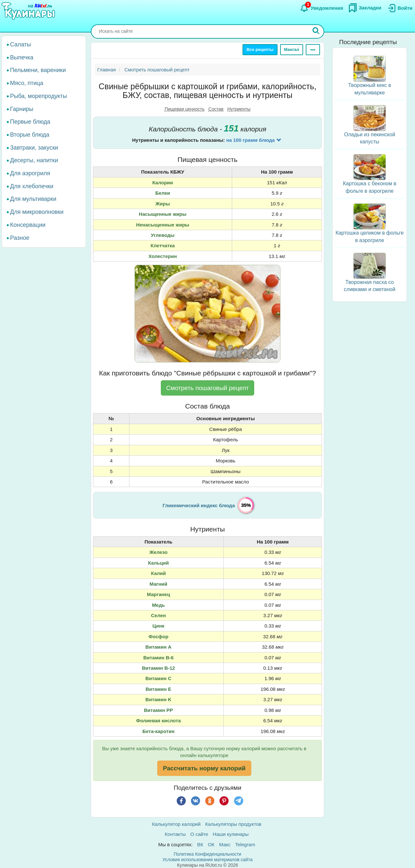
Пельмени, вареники (38, 70)
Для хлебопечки (32, 186)
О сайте (199, 834)
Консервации (28, 225)
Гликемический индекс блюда (199, 505)
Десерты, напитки (34, 160)
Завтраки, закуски (34, 148)
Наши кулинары (231, 834)
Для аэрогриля (30, 173)
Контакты (175, 834)
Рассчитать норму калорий (204, 768)
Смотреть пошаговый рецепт (208, 388)
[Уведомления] (321, 8)
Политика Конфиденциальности (207, 854)
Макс (225, 844)
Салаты (21, 44)
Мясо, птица (27, 83)
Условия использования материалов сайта (207, 860)
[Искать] (316, 31)
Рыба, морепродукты (38, 96)
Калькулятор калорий (176, 824)
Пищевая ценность (185, 109)
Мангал (292, 49)
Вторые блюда (30, 135)
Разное (20, 238)
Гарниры (22, 109)
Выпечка (22, 57)
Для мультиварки (33, 199)
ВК (200, 844)
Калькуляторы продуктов (233, 824)
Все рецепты (260, 49)
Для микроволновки (37, 212)
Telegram (245, 844)
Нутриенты (239, 109)
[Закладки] (365, 8)
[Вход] (399, 8)
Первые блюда (30, 122)
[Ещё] (313, 50)
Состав (216, 109)
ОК (211, 844)
